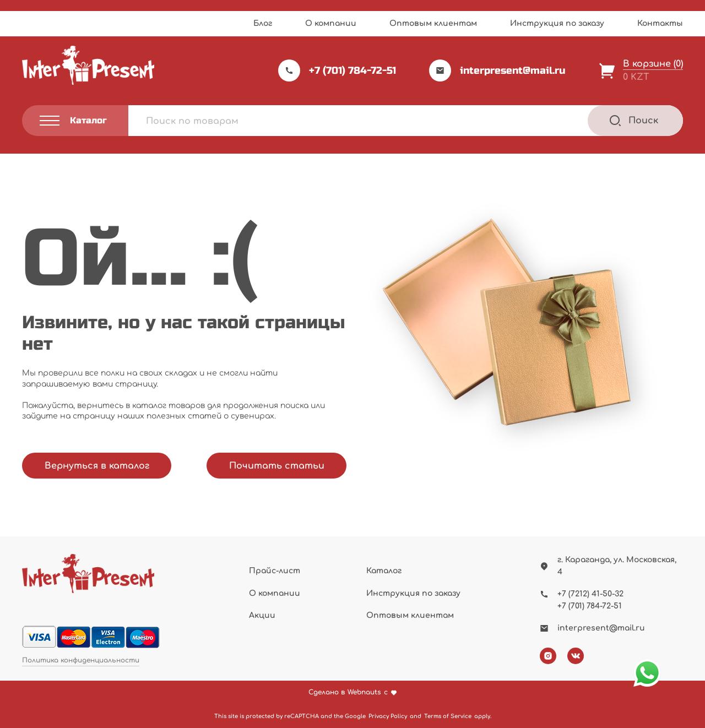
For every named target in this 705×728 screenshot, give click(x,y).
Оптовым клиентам (433, 23)
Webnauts (364, 692)
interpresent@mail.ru (497, 70)
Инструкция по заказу (557, 23)
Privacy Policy (388, 716)
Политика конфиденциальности (81, 661)
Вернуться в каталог (97, 466)
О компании (331, 23)
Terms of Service (448, 716)
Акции (262, 615)
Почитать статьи (277, 466)
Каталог (384, 571)
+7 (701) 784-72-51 (337, 70)
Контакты (660, 23)
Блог (263, 23)
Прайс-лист (275, 571)
